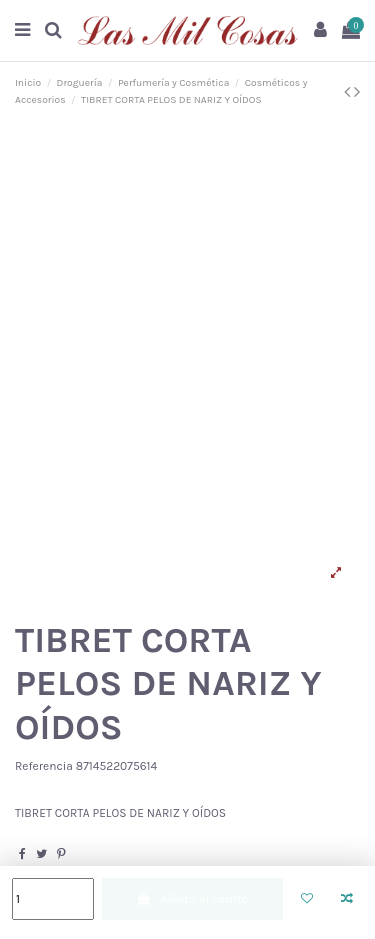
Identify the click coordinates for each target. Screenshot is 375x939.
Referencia (44, 766)
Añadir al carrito (192, 899)
